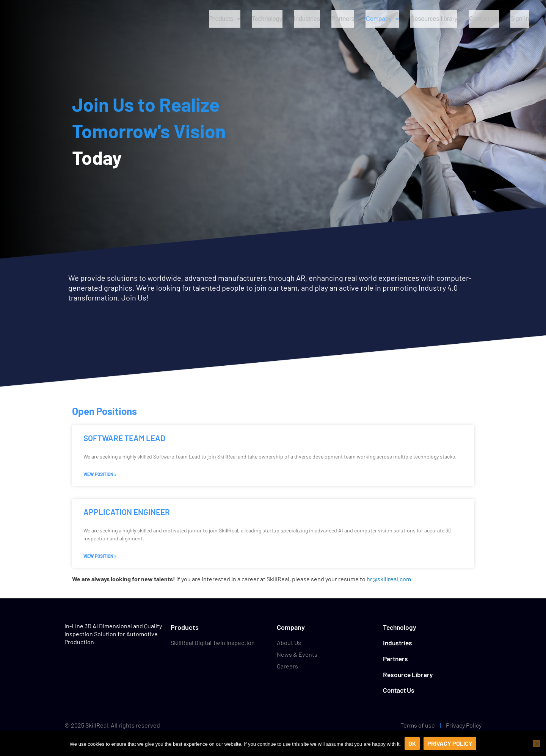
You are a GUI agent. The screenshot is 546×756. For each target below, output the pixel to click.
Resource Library (409, 675)
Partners (345, 19)
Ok (412, 743)
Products (224, 19)
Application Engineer (127, 512)
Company (384, 19)
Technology (267, 19)
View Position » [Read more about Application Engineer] (100, 556)
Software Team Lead (124, 438)
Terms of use (418, 725)
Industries (308, 19)
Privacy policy (450, 743)
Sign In (520, 19)
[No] (537, 743)
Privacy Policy (464, 725)
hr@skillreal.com (389, 579)
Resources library (435, 19)
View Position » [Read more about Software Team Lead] (100, 474)
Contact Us (485, 19)
